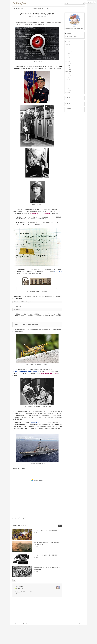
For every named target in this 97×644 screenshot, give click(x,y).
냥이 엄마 (69, 90)
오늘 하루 (69, 88)
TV (68, 130)
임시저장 (68, 134)
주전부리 (69, 111)
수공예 (69, 99)
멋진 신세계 (41, 8)
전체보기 (18, 8)
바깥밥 (69, 107)
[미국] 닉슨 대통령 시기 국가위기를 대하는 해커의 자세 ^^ (46, 574)
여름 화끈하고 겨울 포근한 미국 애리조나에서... (24, 610)
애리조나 (69, 115)
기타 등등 (69, 119)
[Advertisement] (25, 30)
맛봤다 (69, 109)
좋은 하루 (23, 8)
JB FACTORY (82, 642)
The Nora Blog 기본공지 (72, 78)
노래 (68, 126)
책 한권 (69, 123)
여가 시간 (46, 8)
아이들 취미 (29, 8)
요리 (68, 97)
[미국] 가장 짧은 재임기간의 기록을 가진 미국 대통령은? (45, 549)
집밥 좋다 (69, 105)
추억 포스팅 (70, 93)
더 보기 (60, 545)
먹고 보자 (35, 8)
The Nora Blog (19, 606)
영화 (68, 128)
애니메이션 (70, 132)
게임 (68, 101)
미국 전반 (69, 117)
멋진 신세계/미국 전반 (34, 16)
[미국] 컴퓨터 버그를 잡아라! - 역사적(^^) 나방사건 (37, 14)
